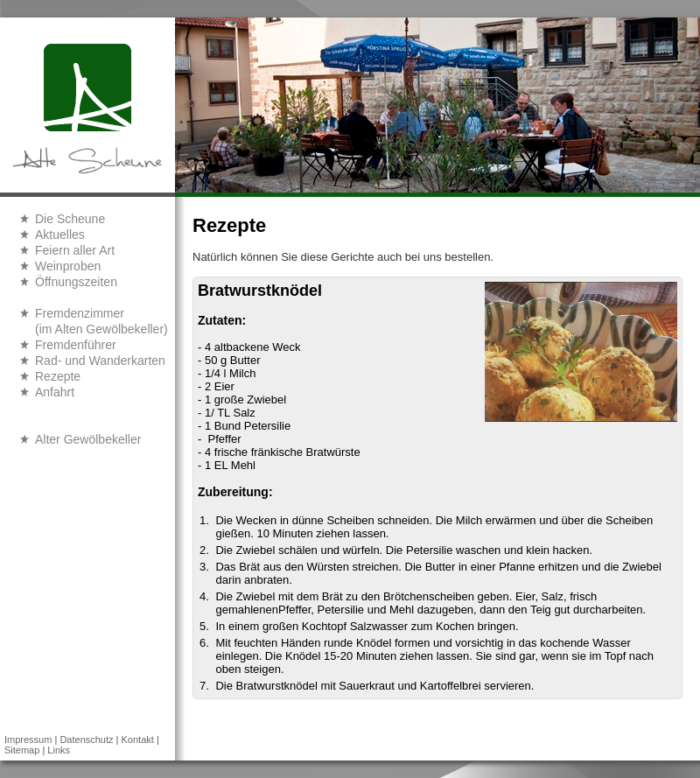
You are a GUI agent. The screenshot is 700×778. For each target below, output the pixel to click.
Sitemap (22, 750)
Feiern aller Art (75, 250)
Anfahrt (55, 392)
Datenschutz (86, 739)
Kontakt (138, 739)
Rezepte (58, 376)
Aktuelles (60, 235)
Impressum (28, 739)
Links (59, 750)
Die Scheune (70, 219)
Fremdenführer (76, 345)
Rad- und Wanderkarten (100, 361)
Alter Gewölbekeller (88, 439)
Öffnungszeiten (76, 282)
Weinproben (68, 266)
